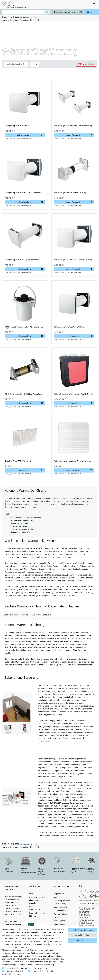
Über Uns (14, 20)
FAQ (37, 20)
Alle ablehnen (82, 940)
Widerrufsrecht (60, 907)
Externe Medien (40, 968)
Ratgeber (24, 20)
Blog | (32, 20)
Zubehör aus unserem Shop (22, 529)
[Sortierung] (16, 64)
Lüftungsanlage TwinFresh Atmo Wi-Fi (18, 126)
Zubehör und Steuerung (20, 526)
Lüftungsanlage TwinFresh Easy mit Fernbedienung (23, 260)
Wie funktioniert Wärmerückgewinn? (25, 517)
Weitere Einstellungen (11, 974)
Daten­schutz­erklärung (44, 965)
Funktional (48, 971)
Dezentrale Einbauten (19, 523)
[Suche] (47, 12)
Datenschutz (60, 911)
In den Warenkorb (79, 135)
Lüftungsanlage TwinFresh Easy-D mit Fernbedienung (73, 126)
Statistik (24, 968)
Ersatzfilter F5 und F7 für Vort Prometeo (19, 461)
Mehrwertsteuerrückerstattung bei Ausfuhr (37, 900)
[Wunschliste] (80, 12)
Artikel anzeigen (30, 135)
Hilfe (31, 894)
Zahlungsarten (60, 920)
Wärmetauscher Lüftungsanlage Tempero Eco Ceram (73, 461)
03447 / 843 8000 (12, 17)
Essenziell (10, 968)
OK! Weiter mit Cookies (82, 930)
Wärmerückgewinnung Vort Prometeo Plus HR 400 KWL (74, 394)
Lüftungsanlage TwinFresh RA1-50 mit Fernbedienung (24, 193)
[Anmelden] (58, 12)
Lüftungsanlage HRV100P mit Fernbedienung (70, 193)
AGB (56, 897)
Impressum (59, 894)
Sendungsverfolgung (13, 925)
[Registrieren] (71, 12)
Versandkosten (26, 138)
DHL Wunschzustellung (16, 971)
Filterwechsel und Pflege (20, 532)
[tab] (16, 615)
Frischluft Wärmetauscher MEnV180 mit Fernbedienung (24, 394)
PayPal (35, 971)
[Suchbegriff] (23, 12)
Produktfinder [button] (86, 64)
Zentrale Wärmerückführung (22, 520)
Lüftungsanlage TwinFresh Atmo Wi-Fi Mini (69, 327)
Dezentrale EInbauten (41, 615)
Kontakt (5, 20)
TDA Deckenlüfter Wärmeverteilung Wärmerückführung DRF (24, 328)
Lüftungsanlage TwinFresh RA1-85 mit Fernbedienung (73, 260)
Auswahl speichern (83, 935)
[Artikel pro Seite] (35, 64)
